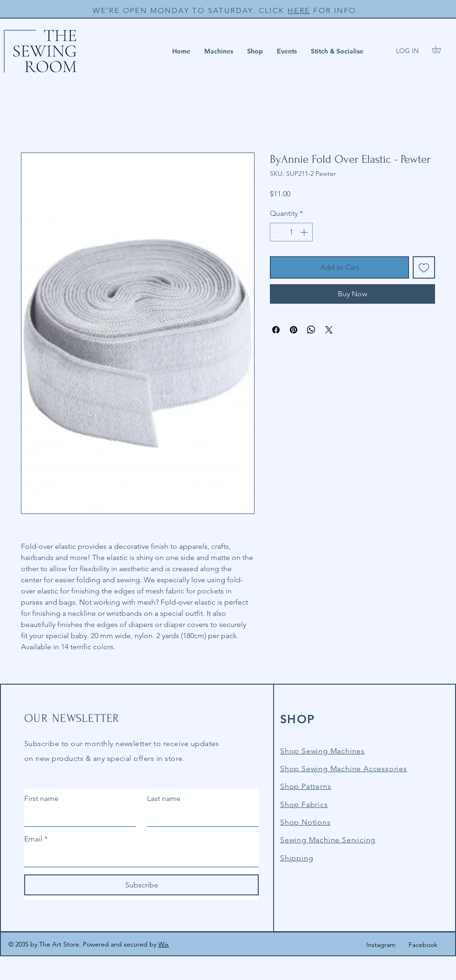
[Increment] (305, 232)
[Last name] (200, 817)
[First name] (77, 817)
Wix (164, 944)
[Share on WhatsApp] (311, 330)
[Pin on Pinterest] (294, 330)
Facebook (423, 945)
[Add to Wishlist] (424, 267)
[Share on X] (329, 330)
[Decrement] (278, 232)
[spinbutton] (291, 232)
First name (41, 798)
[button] (219, 51)
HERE (299, 10)
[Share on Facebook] (276, 330)
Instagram (381, 945)
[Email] (139, 857)
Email (36, 839)
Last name (164, 798)
